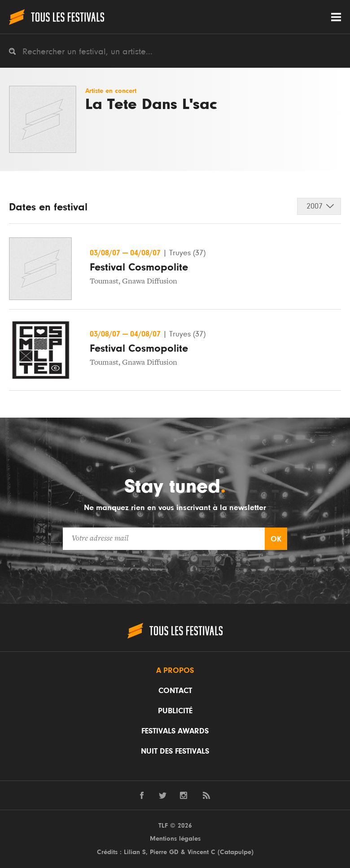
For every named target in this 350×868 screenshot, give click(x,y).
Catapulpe (236, 852)
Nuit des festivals (175, 751)
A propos (175, 671)
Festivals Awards (175, 731)
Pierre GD (164, 852)
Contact (175, 691)
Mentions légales (175, 839)
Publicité (175, 711)
